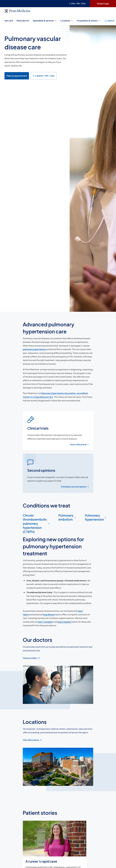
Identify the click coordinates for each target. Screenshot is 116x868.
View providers (31, 658)
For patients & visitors (89, 21)
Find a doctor (23, 21)
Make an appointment (17, 76)
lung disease (49, 614)
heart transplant (45, 622)
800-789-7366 (77, 4)
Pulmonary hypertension (96, 517)
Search (109, 21)
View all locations (32, 740)
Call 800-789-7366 (44, 76)
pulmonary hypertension (34, 349)
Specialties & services (45, 21)
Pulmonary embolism (67, 517)
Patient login (103, 4)
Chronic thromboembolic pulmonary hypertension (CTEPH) (36, 524)
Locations (67, 21)
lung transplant (64, 622)
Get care (9, 21)
